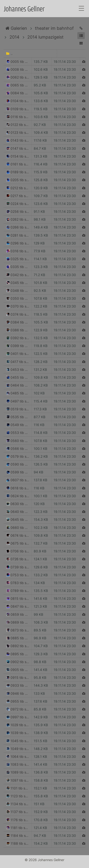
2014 (14, 37)
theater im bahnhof (54, 28)
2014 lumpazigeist (45, 37)
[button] (81, 36)
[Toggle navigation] (81, 9)
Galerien (16, 28)
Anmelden (4, 864)
